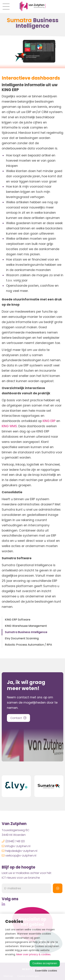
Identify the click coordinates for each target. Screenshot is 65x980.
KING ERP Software (18, 620)
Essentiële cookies (46, 971)
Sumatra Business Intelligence (26, 632)
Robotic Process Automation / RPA (28, 645)
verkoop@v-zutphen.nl (19, 856)
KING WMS (9, 426)
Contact (18, 718)
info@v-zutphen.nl (16, 846)
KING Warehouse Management (26, 626)
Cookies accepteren (45, 963)
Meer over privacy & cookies (33, 954)
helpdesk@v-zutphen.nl (19, 851)
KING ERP (49, 421)
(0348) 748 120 (13, 841)
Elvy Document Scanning (22, 638)
